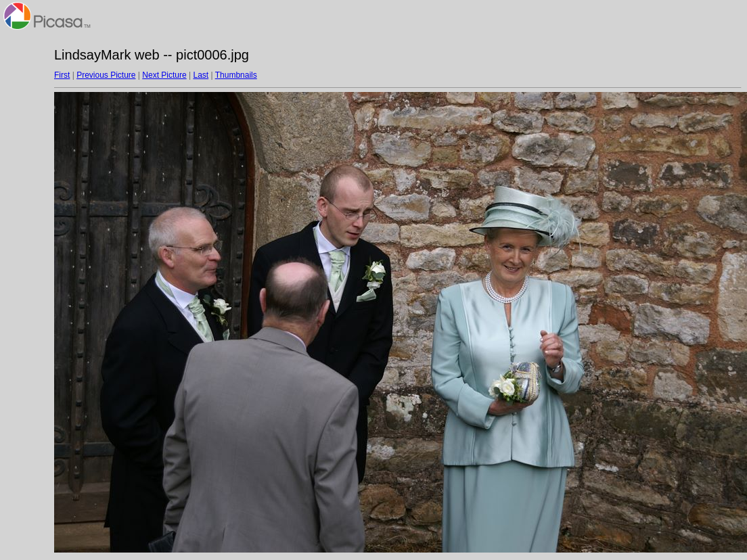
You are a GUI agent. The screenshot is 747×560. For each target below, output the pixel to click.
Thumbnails (236, 75)
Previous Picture (106, 75)
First (62, 75)
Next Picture (164, 75)
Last (201, 75)
